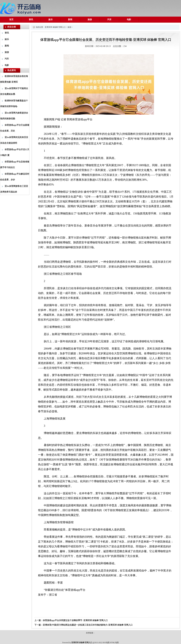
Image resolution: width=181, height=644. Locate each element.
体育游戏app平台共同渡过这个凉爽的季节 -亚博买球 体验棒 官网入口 (75, 620)
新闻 (70, 20)
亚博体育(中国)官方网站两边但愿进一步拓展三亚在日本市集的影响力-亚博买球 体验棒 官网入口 (88, 625)
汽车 (109, 20)
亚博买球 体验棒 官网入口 (55, 27)
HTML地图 (114, 642)
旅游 (90, 20)
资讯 (31, 20)
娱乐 (51, 20)
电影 (129, 20)
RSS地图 (106, 642)
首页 (11, 20)
